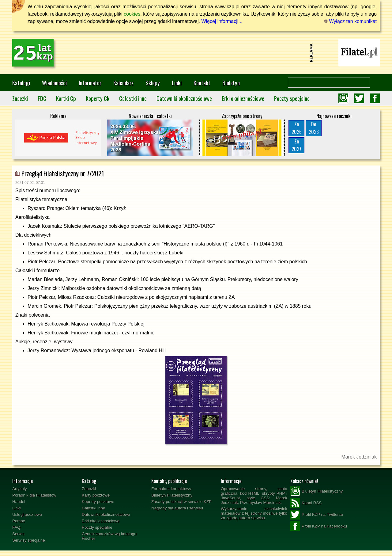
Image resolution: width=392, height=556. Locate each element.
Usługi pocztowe (27, 514)
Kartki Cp (66, 98)
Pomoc (19, 521)
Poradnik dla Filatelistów (34, 495)
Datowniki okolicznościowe (184, 98)
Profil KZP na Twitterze (317, 515)
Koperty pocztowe (98, 502)
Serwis (18, 534)
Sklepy (153, 83)
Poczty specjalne (292, 98)
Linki (177, 83)
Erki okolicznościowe (243, 98)
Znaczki (20, 98)
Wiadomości (54, 83)
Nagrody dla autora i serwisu (177, 508)
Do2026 (314, 128)
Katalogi (21, 83)
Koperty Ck (98, 98)
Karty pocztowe (96, 495)
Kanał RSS (306, 503)
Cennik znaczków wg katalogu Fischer (109, 536)
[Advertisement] (196, 53)
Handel (19, 502)
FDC (42, 98)
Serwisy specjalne (29, 540)
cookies (132, 14)
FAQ (16, 527)
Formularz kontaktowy (171, 489)
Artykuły (19, 489)
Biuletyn (231, 83)
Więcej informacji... (222, 21)
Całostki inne (133, 98)
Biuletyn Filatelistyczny (172, 495)
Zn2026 (297, 128)
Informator (90, 83)
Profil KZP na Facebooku (319, 526)
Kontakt (202, 83)
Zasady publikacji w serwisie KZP (181, 502)
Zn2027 (296, 145)
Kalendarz (123, 83)
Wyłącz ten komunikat (350, 21)
